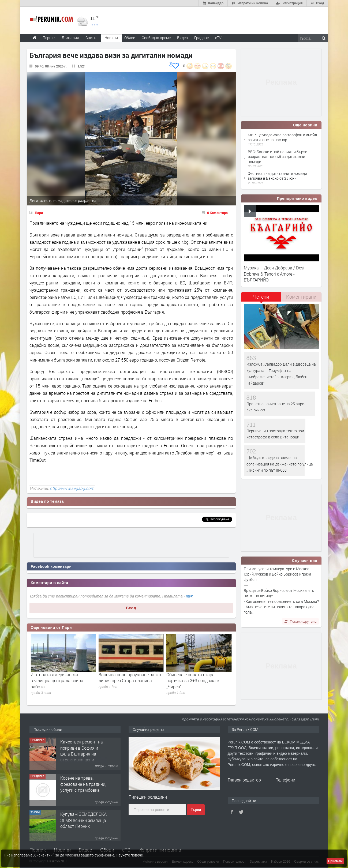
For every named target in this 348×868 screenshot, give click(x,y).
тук (189, 596)
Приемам (335, 861)
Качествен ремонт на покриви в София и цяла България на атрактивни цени (82, 786)
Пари (39, 213)
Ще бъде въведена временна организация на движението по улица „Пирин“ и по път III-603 (280, 464)
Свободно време (156, 38)
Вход (131, 608)
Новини (111, 38)
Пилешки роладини (148, 797)
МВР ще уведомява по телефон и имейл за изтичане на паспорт (282, 137)
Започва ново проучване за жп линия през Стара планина (198, 677)
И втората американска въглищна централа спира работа (125, 681)
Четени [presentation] (261, 297)
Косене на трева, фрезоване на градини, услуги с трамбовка (83, 819)
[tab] (261, 299)
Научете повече (129, 855)
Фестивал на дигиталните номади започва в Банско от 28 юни (277, 176)
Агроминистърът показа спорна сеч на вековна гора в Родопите (63, 677)
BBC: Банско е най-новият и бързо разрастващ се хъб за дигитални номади (278, 157)
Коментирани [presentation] (301, 297)
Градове (201, 38)
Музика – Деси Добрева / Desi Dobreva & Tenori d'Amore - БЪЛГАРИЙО (274, 274)
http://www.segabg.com (72, 488)
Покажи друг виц (300, 621)
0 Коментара (217, 213)
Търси (196, 810)
